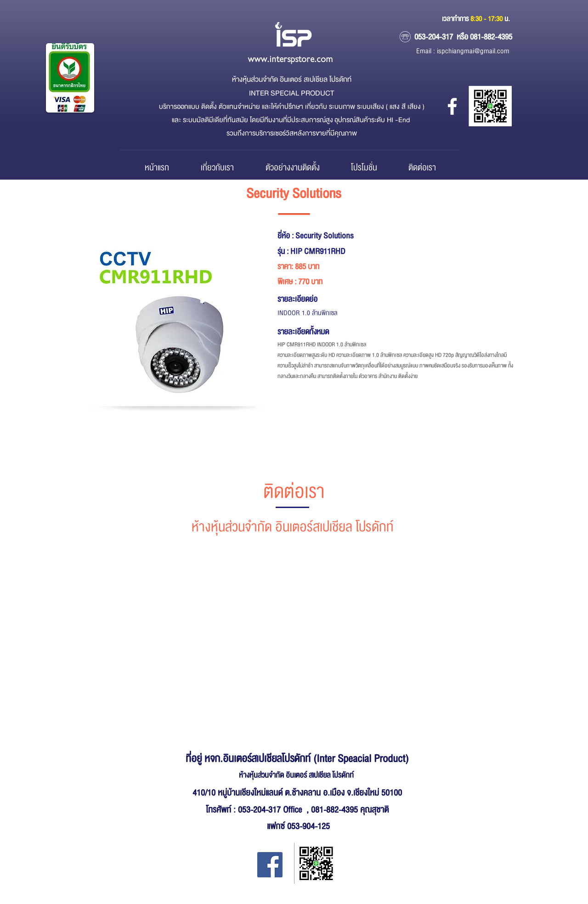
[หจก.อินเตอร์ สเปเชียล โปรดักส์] (452, 106)
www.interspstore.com (290, 59)
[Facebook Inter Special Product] (270, 865)
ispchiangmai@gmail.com (473, 51)
